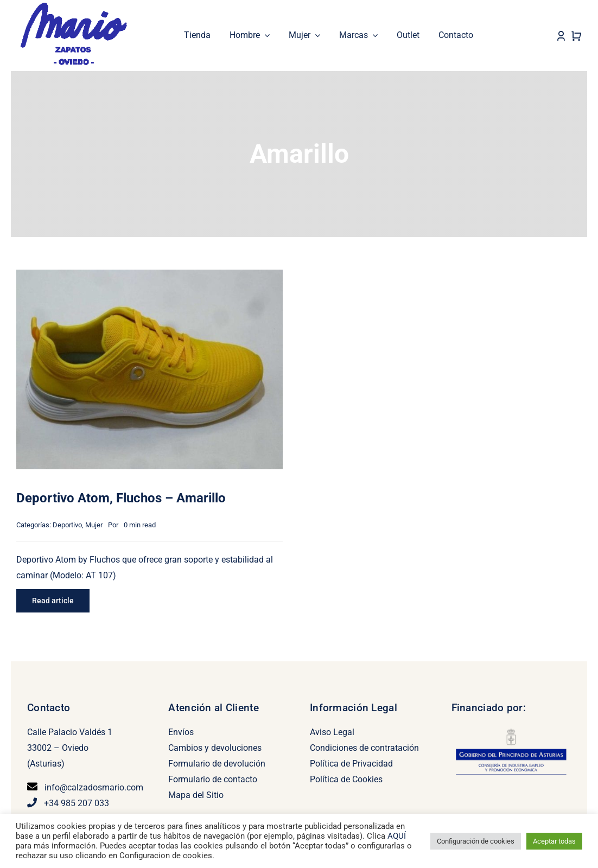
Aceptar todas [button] (554, 841)
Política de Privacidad (351, 764)
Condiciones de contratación (364, 748)
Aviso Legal (332, 732)
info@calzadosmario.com (94, 787)
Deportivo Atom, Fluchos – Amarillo (121, 498)
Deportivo (67, 525)
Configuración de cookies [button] (476, 841)
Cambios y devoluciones (215, 748)
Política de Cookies (346, 779)
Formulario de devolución (217, 764)
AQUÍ (397, 836)
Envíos (181, 732)
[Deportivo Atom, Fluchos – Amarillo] (149, 277)
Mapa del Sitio (196, 795)
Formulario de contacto (213, 779)
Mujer (94, 525)
